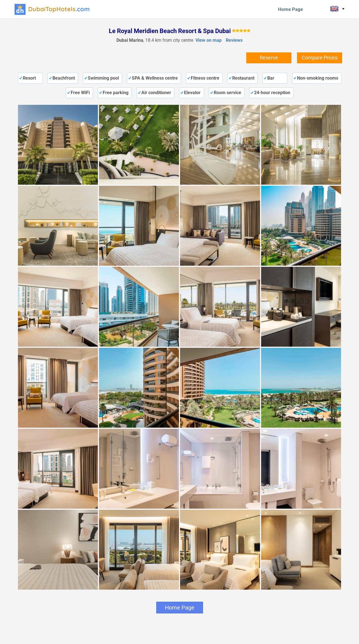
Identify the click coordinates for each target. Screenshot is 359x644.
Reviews (234, 40)
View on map (209, 40)
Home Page (290, 9)
